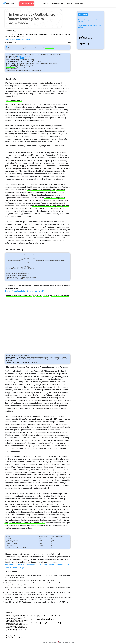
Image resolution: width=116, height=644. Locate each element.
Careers (46, 619)
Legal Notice (54, 619)
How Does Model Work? (52, 616)
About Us (45, 4)
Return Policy (35, 623)
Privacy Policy (46, 623)
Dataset (21, 39)
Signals (41, 616)
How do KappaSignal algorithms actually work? (24, 291)
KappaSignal (10, 4)
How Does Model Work (75, 4)
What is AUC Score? (24, 56)
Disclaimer (28, 39)
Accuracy (15, 39)
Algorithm (8, 39)
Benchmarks (56, 623)
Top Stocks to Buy (27, 3)
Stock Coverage (58, 4)
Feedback (64, 623)
